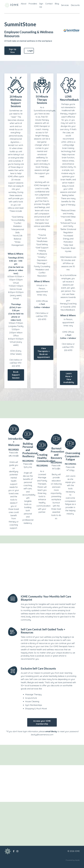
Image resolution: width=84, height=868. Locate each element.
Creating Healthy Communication (46, 462)
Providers (33, 4)
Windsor (46, 314)
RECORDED (14, 453)
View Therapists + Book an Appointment (44, 360)
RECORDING (28, 465)
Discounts (75, 5)
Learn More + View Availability (69, 382)
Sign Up (41, 5)
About (24, 4)
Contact (49, 4)
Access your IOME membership (42, 727)
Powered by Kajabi (73, 865)
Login (30, 51)
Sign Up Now (13, 51)
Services (65, 5)
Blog (57, 4)
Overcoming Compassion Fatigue (73, 460)
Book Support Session (16, 376)
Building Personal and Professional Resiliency (30, 454)
